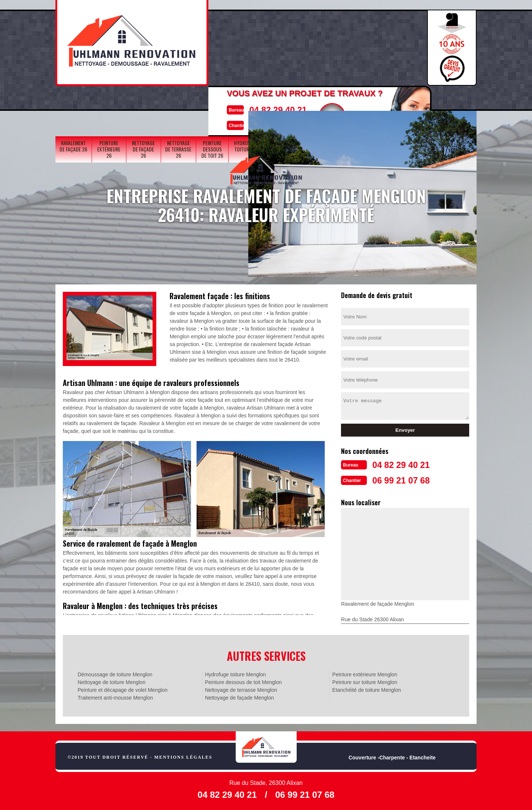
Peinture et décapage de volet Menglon (123, 688)
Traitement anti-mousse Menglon (115, 696)
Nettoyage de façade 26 (143, 104)
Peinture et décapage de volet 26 (318, 104)
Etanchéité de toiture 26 (459, 104)
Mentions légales (183, 756)
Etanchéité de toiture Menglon (366, 688)
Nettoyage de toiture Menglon (112, 681)
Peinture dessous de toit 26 (212, 104)
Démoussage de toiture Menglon (115, 673)
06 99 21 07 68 (250, 53)
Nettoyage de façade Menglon (240, 696)
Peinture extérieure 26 (109, 104)
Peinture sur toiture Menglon (365, 681)
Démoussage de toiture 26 (391, 100)
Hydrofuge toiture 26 (246, 100)
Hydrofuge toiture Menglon (236, 673)
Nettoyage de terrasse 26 (178, 104)
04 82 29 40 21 (250, 38)
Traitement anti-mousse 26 (282, 104)
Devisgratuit (309, 45)
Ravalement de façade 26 (73, 100)
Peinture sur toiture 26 (426, 104)
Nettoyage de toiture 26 (353, 104)
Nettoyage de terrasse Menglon (241, 688)
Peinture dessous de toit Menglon (243, 681)
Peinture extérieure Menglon (365, 673)
